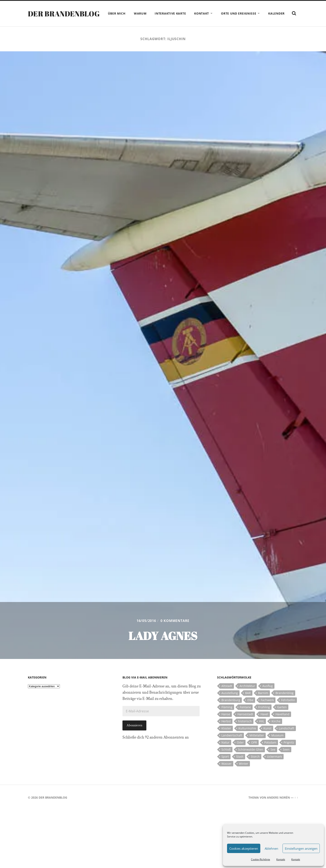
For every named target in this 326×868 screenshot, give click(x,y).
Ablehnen (271, 848)
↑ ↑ (296, 806)
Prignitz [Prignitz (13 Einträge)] (289, 751)
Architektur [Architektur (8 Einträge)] (247, 694)
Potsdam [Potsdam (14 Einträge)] (270, 751)
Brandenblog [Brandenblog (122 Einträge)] (285, 701)
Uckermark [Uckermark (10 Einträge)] (274, 765)
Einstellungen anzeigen (301, 848)
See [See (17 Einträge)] (273, 758)
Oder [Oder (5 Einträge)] (240, 751)
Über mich (127, 13)
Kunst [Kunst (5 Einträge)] (267, 737)
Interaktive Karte (181, 13)
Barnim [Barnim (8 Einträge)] (263, 701)
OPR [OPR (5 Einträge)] (254, 751)
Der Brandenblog (65, 18)
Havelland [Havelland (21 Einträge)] (282, 722)
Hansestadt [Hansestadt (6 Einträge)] (245, 722)
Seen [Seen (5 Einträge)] (286, 758)
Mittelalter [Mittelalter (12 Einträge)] (257, 744)
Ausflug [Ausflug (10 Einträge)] (268, 694)
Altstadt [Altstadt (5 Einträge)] (227, 694)
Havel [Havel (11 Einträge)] (264, 722)
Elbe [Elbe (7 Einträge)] (250, 708)
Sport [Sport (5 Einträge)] (225, 765)
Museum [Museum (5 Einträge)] (277, 744)
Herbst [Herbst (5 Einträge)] (226, 729)
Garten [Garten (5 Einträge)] (282, 715)
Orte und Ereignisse (249, 13)
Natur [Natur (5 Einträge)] (225, 751)
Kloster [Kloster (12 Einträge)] (226, 737)
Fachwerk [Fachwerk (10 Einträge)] (267, 708)
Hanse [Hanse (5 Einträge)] (226, 722)
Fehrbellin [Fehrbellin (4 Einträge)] (288, 708)
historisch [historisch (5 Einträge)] (245, 729)
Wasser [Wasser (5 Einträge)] (227, 772)
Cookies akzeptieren (244, 848)
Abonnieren (134, 734)
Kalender (287, 13)
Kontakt (281, 859)
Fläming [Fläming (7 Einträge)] (227, 715)
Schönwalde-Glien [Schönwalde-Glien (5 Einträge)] (251, 758)
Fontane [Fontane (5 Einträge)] (245, 715)
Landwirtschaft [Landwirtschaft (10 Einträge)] (232, 744)
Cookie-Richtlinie (261, 859)
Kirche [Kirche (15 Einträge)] (276, 729)
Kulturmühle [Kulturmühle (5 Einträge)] (247, 737)
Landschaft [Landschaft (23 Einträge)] (286, 737)
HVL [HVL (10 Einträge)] (262, 729)
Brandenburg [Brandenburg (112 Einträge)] (231, 708)
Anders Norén (278, 806)
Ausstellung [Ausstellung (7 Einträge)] (230, 701)
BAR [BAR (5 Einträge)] (248, 701)
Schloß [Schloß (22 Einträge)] (226, 758)
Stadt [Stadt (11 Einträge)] (240, 765)
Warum (151, 13)
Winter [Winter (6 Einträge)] (244, 772)
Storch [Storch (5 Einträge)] (255, 765)
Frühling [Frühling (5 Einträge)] (264, 715)
